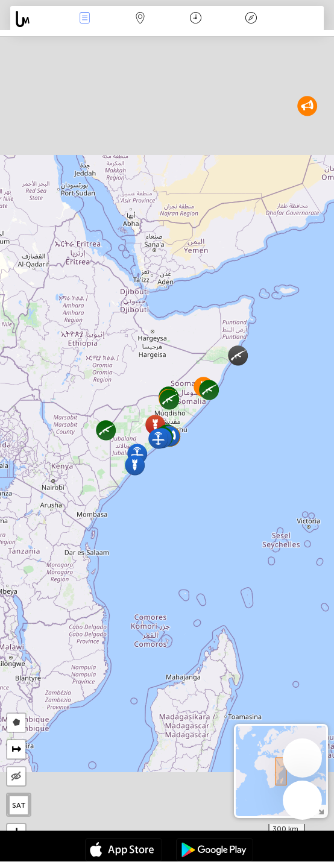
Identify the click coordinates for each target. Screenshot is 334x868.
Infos (85, 19)
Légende (251, 19)
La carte (140, 19)
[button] (209, 390)
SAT (19, 805)
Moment (196, 19)
